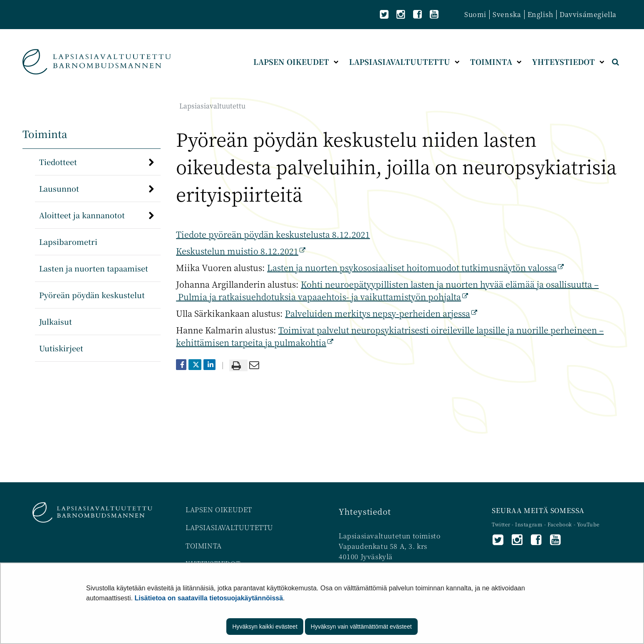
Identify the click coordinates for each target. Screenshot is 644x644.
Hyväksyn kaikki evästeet (265, 627)
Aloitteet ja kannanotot (82, 215)
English (540, 14)
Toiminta (45, 134)
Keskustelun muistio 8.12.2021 (241, 251)
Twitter (502, 524)
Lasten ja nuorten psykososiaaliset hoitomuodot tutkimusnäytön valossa (415, 268)
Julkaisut (56, 321)
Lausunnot (59, 188)
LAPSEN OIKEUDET (219, 510)
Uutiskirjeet (61, 348)
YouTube (588, 524)
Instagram (530, 524)
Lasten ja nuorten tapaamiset (94, 268)
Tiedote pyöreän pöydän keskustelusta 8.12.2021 (273, 234)
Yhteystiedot (365, 511)
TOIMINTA (204, 546)
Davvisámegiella (588, 14)
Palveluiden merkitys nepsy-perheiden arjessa (381, 313)
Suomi (475, 14)
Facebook (560, 524)
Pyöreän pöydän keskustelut (92, 295)
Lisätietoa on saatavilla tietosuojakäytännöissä (209, 598)
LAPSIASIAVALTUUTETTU (229, 527)
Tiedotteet (58, 162)
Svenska (507, 14)
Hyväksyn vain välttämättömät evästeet (361, 627)
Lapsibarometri (68, 242)
